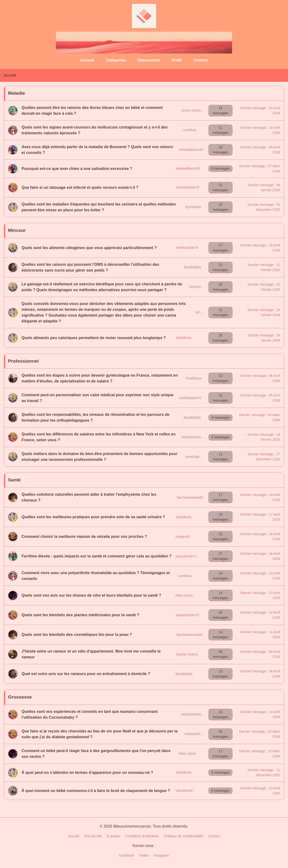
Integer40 (183, 537)
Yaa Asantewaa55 (190, 497)
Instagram (161, 855)
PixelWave (194, 378)
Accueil (87, 60)
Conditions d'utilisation (142, 836)
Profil (177, 60)
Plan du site (93, 836)
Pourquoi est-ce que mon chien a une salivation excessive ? (77, 169)
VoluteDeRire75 (187, 187)
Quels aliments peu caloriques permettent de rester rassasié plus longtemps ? (94, 338)
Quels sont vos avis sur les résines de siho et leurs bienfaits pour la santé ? (91, 595)
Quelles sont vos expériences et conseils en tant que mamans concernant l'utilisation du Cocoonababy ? (90, 714)
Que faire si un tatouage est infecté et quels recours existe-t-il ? (80, 187)
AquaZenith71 (186, 556)
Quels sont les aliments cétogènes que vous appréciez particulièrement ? (89, 248)
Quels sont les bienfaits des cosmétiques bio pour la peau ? (77, 635)
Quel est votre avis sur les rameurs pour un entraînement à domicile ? (86, 674)
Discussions (149, 60)
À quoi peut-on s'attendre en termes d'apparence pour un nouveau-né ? (87, 773)
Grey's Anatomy (193, 110)
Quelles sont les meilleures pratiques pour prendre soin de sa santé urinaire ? (93, 517)
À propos (114, 836)
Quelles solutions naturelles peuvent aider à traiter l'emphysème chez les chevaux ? (89, 497)
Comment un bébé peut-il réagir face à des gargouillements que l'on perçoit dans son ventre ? (96, 754)
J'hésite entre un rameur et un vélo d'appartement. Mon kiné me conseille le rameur (91, 654)
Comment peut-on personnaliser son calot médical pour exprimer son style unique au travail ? (98, 398)
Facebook (126, 855)
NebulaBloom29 (191, 150)
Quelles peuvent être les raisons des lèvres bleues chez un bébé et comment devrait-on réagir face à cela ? (92, 110)
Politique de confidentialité (184, 836)
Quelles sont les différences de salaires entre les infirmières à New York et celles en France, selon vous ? (99, 437)
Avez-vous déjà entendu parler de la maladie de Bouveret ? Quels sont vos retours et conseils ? (97, 150)
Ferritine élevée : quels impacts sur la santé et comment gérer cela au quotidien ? (97, 556)
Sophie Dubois (187, 654)
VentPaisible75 (187, 248)
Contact (201, 60)
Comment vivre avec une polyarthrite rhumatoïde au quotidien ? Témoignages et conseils (96, 576)
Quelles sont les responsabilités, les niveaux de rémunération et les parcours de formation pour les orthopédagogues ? (95, 417)
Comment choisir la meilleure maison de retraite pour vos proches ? (84, 537)
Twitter (144, 855)
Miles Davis (184, 595)
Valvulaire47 (185, 791)
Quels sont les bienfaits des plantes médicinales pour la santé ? (80, 615)
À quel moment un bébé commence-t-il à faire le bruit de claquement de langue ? (96, 791)
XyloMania (193, 207)
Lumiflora (189, 130)
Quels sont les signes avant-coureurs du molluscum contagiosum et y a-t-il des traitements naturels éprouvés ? (95, 130)
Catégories (116, 60)
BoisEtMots (193, 267)
